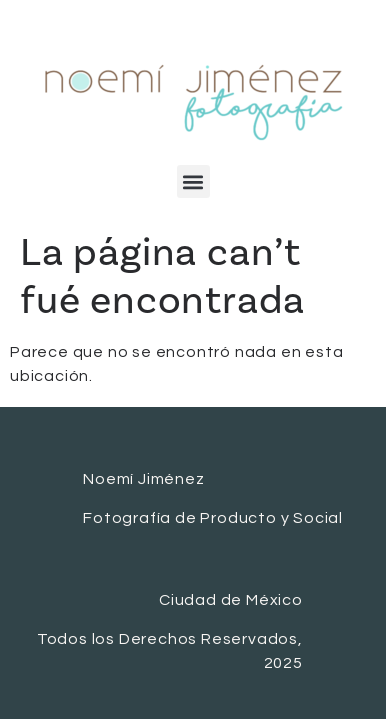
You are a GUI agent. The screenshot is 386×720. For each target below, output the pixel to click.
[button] (193, 181)
